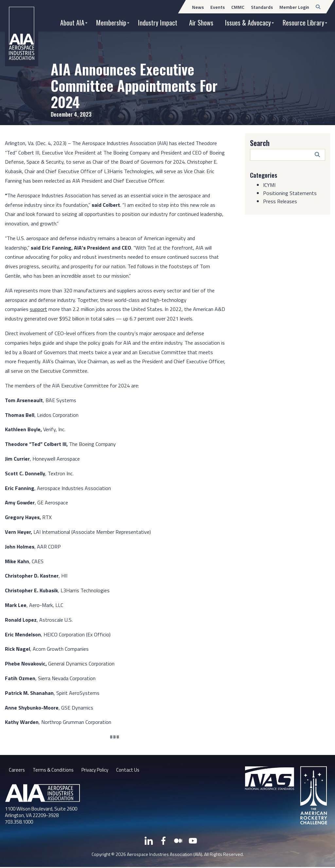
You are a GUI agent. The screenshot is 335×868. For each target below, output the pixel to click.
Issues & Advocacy (248, 23)
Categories (265, 175)
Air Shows (201, 23)
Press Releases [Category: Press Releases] (280, 201)
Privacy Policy (100, 771)
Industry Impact (158, 23)
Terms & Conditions (55, 771)
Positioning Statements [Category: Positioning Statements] (290, 193)
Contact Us (135, 771)
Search (260, 143)
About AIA (72, 23)
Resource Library (303, 23)
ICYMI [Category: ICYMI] (269, 185)
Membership (111, 23)
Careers (17, 771)
